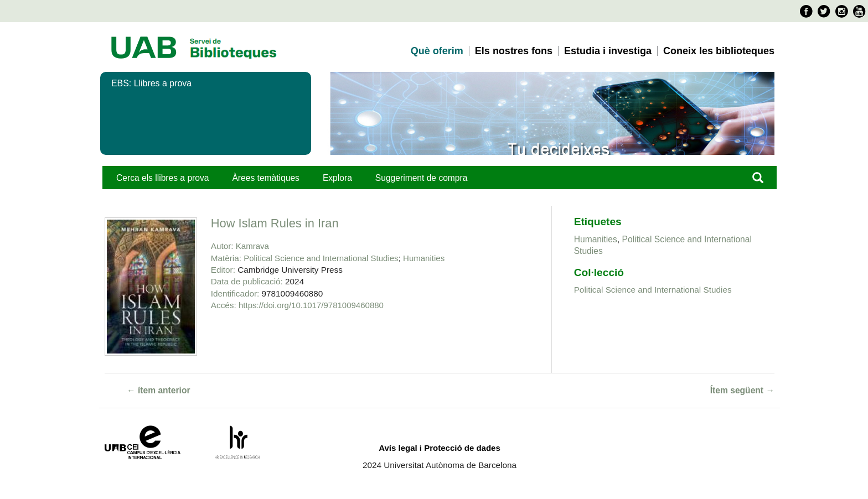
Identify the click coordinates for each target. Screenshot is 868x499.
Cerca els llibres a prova (162, 178)
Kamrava (252, 246)
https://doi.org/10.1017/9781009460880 (311, 305)
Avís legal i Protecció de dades (440, 448)
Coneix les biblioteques (719, 51)
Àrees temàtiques (265, 178)
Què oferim (437, 51)
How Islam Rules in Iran (275, 223)
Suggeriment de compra (422, 178)
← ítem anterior (159, 390)
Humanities (424, 258)
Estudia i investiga (608, 51)
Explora (337, 178)
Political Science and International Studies (321, 258)
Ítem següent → (742, 390)
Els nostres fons (514, 51)
